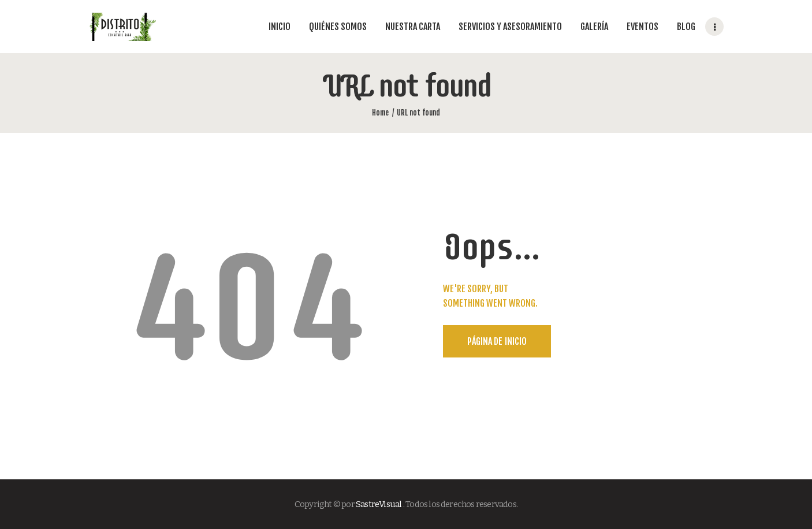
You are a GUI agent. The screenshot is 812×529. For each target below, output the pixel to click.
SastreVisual (379, 504)
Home (380, 113)
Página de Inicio (497, 341)
